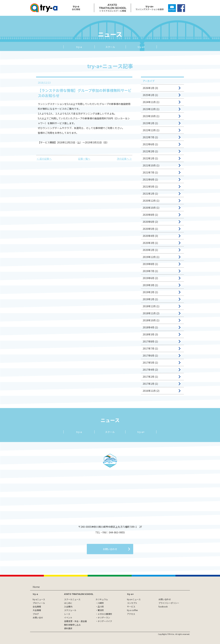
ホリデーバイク (105, 621)
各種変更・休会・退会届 (75, 621)
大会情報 (37, 610)
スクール (110, 47)
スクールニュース (72, 599)
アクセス (131, 614)
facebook (163, 606)
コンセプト (132, 603)
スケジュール (70, 610)
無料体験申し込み (72, 625)
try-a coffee (132, 610)
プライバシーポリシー (169, 603)
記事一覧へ (84, 159)
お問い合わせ (165, 599)
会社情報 (37, 606)
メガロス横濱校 (105, 614)
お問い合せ (38, 617)
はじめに (68, 603)
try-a (79, 47)
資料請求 (68, 628)
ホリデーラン (104, 617)
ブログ (36, 614)
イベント (68, 617)
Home (36, 587)
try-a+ (141, 47)
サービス (131, 606)
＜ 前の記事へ (44, 159)
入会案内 (68, 606)
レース (67, 614)
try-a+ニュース (134, 599)
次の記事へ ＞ (124, 159)
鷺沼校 (101, 610)
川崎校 (101, 603)
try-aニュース (39, 599)
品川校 (101, 606)
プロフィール (39, 603)
